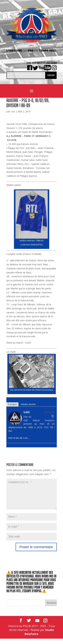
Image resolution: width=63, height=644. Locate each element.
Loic (13, 111)
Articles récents (28, 404)
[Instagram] (45, 626)
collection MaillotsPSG (32, 245)
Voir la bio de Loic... (19, 438)
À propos (12, 404)
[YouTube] (37, 626)
